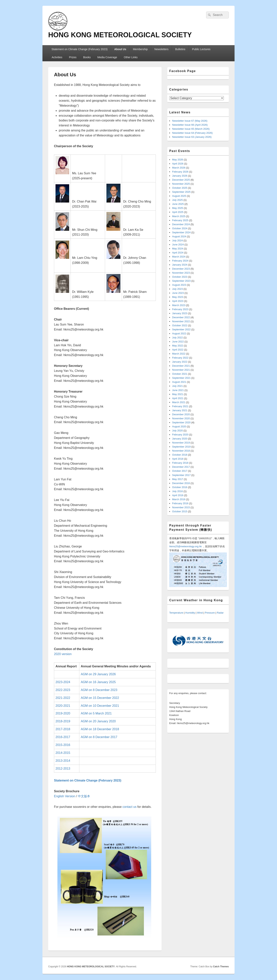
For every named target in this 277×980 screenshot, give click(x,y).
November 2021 (181, 370)
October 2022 (180, 325)
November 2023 (181, 273)
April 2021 (178, 398)
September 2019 (181, 447)
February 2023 (180, 309)
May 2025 (178, 208)
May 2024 (178, 249)
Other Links (131, 57)
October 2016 (180, 487)
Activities (57, 57)
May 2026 (178, 160)
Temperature (176, 613)
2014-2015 (63, 753)
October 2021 (180, 374)
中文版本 (84, 796)
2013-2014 (63, 761)
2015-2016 (63, 745)
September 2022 (181, 329)
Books (87, 57)
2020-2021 (63, 706)
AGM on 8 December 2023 (99, 690)
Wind (200, 613)
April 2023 (178, 301)
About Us (120, 49)
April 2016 (178, 495)
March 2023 (179, 305)
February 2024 (180, 261)
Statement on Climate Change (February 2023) (80, 49)
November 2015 (181, 507)
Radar (220, 613)
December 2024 (181, 224)
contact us (130, 807)
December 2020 (181, 414)
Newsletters (161, 49)
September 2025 (181, 192)
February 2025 (180, 220)
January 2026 (180, 176)
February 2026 (180, 172)
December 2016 (181, 483)
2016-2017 (63, 737)
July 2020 (177, 431)
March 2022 (179, 354)
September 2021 (181, 378)
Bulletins (180, 49)
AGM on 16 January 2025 (98, 682)
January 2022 (180, 362)
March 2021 (179, 402)
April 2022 (178, 350)
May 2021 (178, 394)
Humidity (190, 613)
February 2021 (180, 406)
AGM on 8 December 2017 (99, 737)
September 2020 (181, 422)
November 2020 (181, 418)
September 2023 (181, 281)
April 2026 (178, 164)
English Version (65, 796)
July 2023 (177, 289)
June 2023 (178, 293)
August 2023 (179, 285)
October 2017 (180, 471)
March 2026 (179, 168)
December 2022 (181, 317)
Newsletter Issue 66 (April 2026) (190, 125)
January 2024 (180, 265)
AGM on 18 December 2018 (100, 729)
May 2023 (178, 297)
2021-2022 (63, 698)
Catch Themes (221, 967)
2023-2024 (63, 682)
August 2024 (179, 236)
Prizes (73, 57)
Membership (140, 49)
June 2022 (178, 342)
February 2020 (180, 435)
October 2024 (180, 228)
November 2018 (181, 451)
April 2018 (178, 459)
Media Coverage (107, 57)
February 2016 (180, 503)
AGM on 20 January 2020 (98, 721)
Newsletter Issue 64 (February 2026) (192, 133)
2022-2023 (63, 690)
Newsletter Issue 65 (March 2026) (191, 129)
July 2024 (177, 240)
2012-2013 (63, 769)
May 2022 (178, 346)
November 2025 (181, 184)
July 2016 (177, 491)
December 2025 (181, 180)
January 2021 (180, 410)
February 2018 (180, 463)
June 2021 (178, 390)
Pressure (210, 613)
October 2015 (180, 511)
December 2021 (181, 366)
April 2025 (178, 212)
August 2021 (179, 382)
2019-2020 (63, 713)
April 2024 (178, 253)
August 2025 (179, 196)
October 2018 (180, 455)
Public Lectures (201, 49)
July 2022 (177, 338)
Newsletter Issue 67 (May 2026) (190, 121)
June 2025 (178, 204)
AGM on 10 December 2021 (100, 706)
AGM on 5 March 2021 (96, 713)
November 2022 (181, 321)
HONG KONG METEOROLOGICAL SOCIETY (120, 35)
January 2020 (180, 439)
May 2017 (178, 479)
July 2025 (177, 200)
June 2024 (178, 245)
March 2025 (179, 216)
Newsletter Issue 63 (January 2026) (192, 137)
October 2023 (180, 277)
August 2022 (179, 333)
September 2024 (181, 232)
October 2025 (180, 188)
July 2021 (177, 386)
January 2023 (180, 313)
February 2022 (180, 358)
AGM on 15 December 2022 (100, 698)
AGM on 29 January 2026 (98, 674)
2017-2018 (63, 729)
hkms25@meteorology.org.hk (185, 546)
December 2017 (181, 467)
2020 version (63, 654)
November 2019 (181, 443)
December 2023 (181, 269)
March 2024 (179, 257)
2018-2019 (63, 721)
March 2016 (179, 499)
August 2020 (179, 426)
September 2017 (181, 475)
